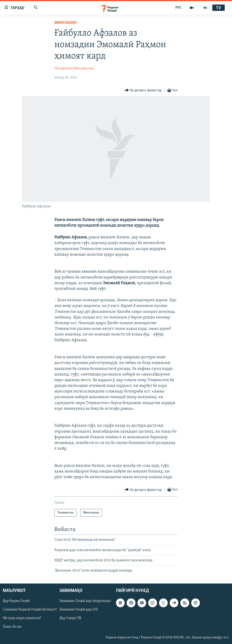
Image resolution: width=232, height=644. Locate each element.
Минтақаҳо (66, 23)
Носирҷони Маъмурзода (74, 68)
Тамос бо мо (12, 627)
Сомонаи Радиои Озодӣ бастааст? (30, 610)
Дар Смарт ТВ (70, 618)
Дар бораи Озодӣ (16, 601)
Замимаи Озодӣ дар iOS (79, 610)
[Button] (143, 91)
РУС (178, 8)
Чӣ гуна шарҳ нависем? (22, 618)
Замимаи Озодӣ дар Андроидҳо (85, 601)
